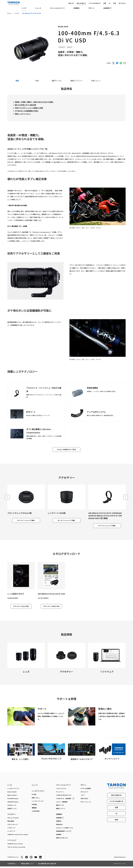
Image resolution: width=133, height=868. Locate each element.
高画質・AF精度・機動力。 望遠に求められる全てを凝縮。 (35, 102)
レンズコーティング (38, 803)
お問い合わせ (84, 801)
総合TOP (71, 3)
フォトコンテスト (61, 791)
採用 (115, 3)
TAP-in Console (13, 820)
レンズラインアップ (13, 791)
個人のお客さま (81, 3)
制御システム (36, 800)
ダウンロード (84, 794)
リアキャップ (11, 830)
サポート (91, 8)
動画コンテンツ (61, 811)
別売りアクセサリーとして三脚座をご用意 (29, 108)
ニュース (38, 8)
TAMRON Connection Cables (18, 837)
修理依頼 (60, 820)
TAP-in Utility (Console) (16, 849)
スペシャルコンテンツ (57, 8)
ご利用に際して (12, 866)
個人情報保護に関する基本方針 (47, 866)
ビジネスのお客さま (95, 3)
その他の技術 (36, 813)
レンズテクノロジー (38, 793)
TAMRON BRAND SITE (64, 797)
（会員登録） (65, 801)
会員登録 (107, 8)
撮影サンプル (60, 807)
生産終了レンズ (12, 811)
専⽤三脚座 (11, 823)
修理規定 (59, 837)
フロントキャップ (13, 827)
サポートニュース (86, 804)
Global (122, 3)
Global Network (120, 859)
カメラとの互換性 (86, 791)
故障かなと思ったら (62, 840)
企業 (105, 3)
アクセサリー (12, 817)
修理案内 (77, 8)
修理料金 (59, 823)
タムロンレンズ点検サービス (65, 830)
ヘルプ (82, 797)
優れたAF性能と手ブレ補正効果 (25, 105)
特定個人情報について (27, 866)
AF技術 (34, 797)
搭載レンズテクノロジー (23, 114)
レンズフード (11, 833)
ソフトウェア (12, 843)
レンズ (24, 8)
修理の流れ (59, 827)
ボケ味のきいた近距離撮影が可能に (27, 111)
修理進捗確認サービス (64, 833)
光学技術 (34, 807)
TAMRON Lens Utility (15, 846)
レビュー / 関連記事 (62, 804)
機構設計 (34, 810)
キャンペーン (60, 794)
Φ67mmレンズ (12, 807)
